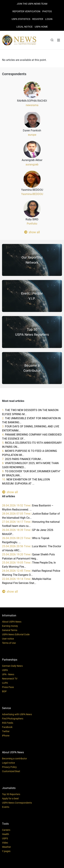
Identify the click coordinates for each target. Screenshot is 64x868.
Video (5, 843)
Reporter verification (26, 11)
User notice (8, 639)
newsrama (32, 105)
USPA (5, 670)
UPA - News (8, 674)
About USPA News (12, 622)
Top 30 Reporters (11, 794)
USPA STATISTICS (21, 19)
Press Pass (8, 687)
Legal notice (8, 763)
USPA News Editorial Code (16, 634)
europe (32, 135)
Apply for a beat (10, 798)
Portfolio (32, 224)
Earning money (10, 626)
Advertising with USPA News (17, 714)
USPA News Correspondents (17, 803)
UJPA (5, 683)
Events (6, 807)
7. (22, 459)
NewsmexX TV (10, 679)
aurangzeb (32, 164)
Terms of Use (9, 643)
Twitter (6, 731)
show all (32, 232)
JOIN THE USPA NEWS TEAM (32, 4)
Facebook (7, 727)
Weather (6, 847)
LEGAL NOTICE (24, 27)
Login (49, 19)
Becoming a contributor (15, 759)
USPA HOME (41, 27)
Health (6, 834)
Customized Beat (11, 771)
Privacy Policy (9, 767)
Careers (6, 830)
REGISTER (38, 19)
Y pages (6, 851)
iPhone (6, 736)
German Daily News (12, 666)
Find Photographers (13, 719)
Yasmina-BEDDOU (32, 194)
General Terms (10, 630)
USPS (5, 838)
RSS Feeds (8, 723)
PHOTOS (47, 11)
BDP (4, 691)
